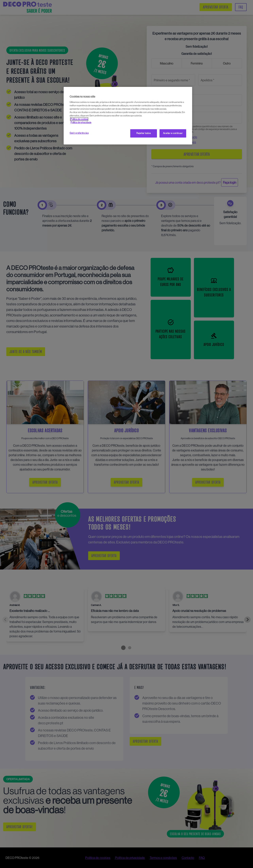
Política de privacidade (81, 123)
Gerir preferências (79, 133)
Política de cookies (79, 119)
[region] (128, 116)
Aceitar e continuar (173, 133)
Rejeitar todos (143, 133)
